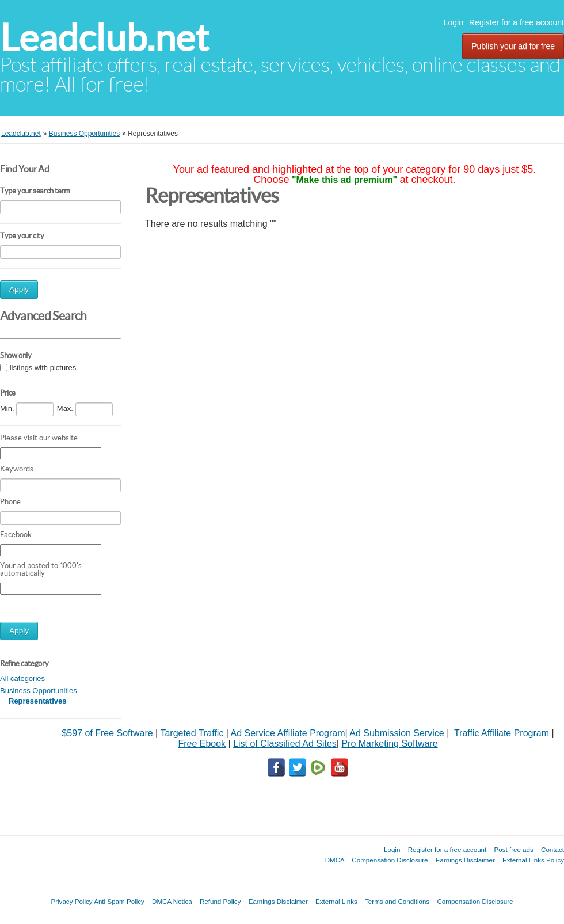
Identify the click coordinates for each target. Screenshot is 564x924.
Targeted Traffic (192, 733)
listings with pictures (43, 368)
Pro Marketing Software (389, 744)
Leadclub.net (104, 38)
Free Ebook (202, 744)
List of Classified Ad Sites (285, 744)
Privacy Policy (71, 901)
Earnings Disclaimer (465, 860)
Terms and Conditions (397, 901)
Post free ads (513, 849)
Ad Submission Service (397, 733)
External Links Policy (533, 860)
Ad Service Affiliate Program (288, 733)
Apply (19, 289)
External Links (336, 901)
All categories (22, 678)
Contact (552, 849)
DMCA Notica (172, 901)
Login (454, 22)
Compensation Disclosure (390, 860)
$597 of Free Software (107, 733)
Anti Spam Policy (119, 901)
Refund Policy (220, 901)
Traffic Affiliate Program (502, 733)
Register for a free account (517, 22)
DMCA (335, 860)
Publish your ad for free (513, 46)
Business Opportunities (39, 691)
